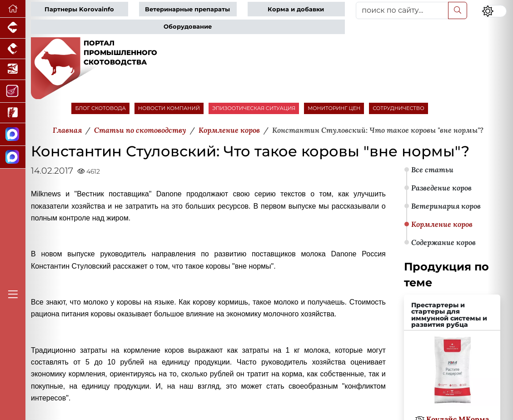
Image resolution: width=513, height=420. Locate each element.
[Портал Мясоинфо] (13, 91)
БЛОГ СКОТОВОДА (100, 108)
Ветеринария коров (446, 206)
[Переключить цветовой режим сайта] (494, 11)
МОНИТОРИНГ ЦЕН (334, 108)
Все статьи (432, 170)
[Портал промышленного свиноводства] (13, 28)
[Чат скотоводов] (13, 157)
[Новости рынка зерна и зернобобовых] (13, 113)
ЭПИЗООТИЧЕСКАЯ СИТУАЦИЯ (254, 108)
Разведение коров (441, 188)
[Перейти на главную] (13, 9)
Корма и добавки (296, 9)
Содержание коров (443, 242)
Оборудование (188, 27)
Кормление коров (442, 224)
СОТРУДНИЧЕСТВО (398, 108)
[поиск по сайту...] (402, 10)
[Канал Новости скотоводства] (13, 135)
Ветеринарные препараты (187, 9)
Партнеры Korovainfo (79, 9)
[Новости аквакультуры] (13, 70)
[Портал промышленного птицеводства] (13, 49)
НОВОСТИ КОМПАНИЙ (169, 108)
